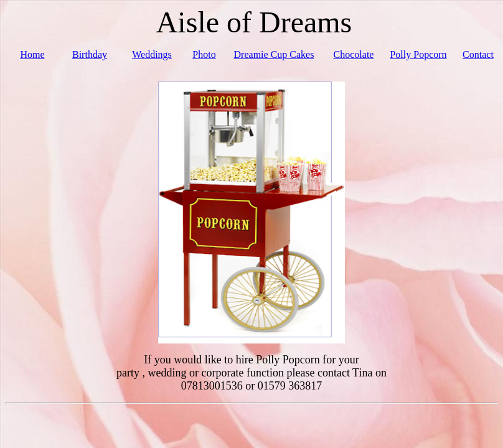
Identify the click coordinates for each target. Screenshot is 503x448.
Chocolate (354, 54)
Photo (204, 54)
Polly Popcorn (418, 54)
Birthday (90, 54)
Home (32, 54)
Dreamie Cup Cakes (274, 54)
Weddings (152, 54)
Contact (478, 54)
